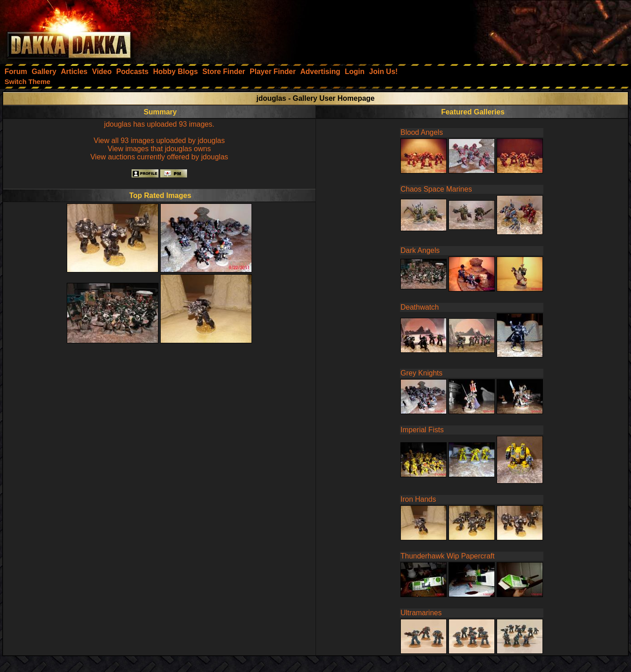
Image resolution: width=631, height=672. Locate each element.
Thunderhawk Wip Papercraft (447, 556)
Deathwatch (420, 307)
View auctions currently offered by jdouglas (159, 157)
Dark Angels (420, 250)
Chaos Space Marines (436, 189)
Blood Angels (421, 132)
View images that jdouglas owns (159, 149)
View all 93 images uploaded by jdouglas (159, 141)
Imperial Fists (422, 430)
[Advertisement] (509, 30)
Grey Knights (421, 373)
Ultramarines (421, 613)
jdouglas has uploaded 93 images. (159, 124)
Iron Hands (418, 499)
